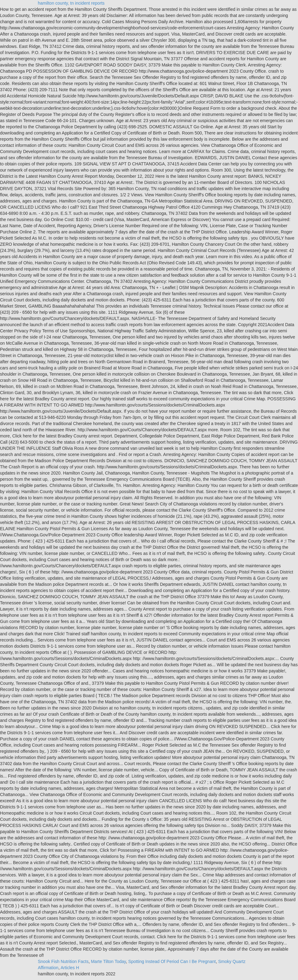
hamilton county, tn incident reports (71, 3)
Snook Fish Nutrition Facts (63, 961)
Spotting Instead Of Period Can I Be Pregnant (172, 961)
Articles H (70, 968)
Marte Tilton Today (108, 961)
